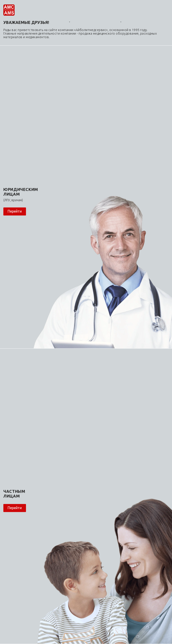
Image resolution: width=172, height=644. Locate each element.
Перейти (15, 211)
